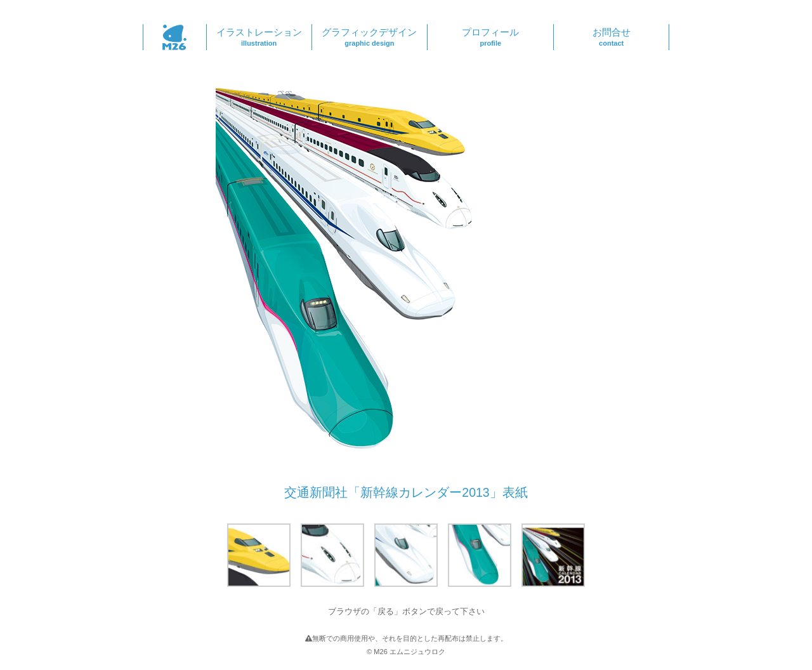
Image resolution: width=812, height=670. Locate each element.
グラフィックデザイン (370, 37)
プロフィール (490, 37)
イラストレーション (259, 37)
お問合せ (611, 37)
